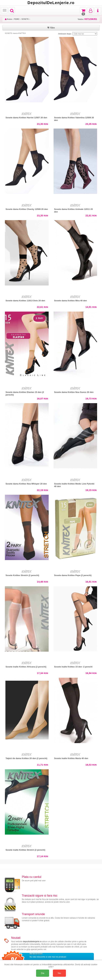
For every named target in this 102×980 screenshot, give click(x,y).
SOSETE (25, 19)
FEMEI (17, 19)
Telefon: (87, 19)
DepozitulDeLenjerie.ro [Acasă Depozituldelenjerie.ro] (51, 3)
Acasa (8, 19)
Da (43, 973)
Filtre (51, 28)
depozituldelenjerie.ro (32, 942)
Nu (59, 973)
